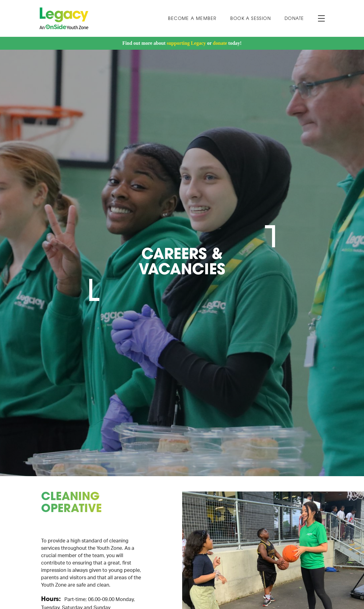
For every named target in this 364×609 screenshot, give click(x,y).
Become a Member (192, 19)
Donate (294, 19)
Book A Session (251, 19)
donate (220, 43)
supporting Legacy (186, 43)
